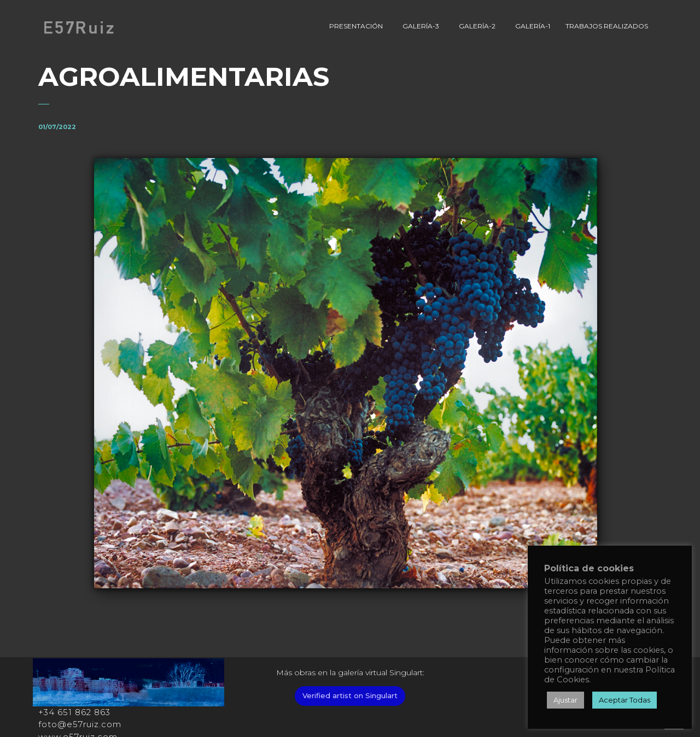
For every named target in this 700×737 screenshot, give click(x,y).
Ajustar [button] (565, 700)
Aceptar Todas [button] (625, 700)
